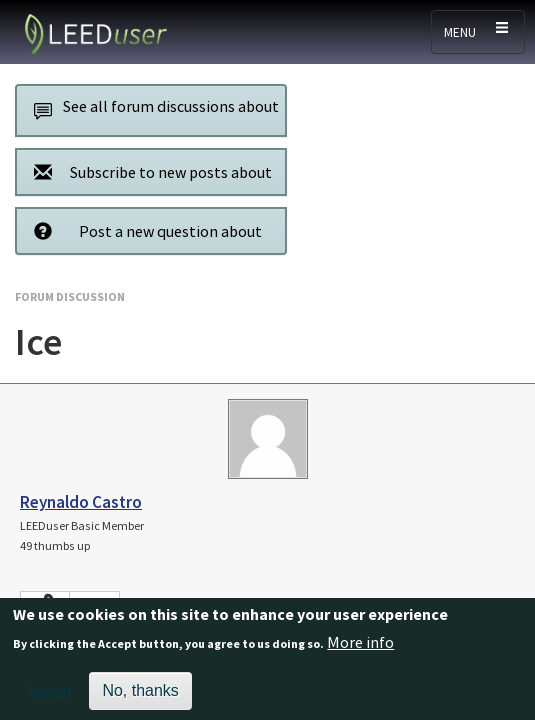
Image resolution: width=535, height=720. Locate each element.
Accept (49, 698)
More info (360, 650)
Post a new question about (142, 230)
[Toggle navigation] (478, 32)
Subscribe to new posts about (147, 171)
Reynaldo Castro (81, 502)
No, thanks (140, 697)
